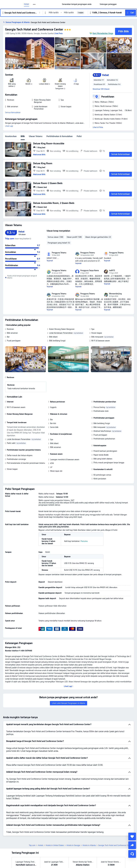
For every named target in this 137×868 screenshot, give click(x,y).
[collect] (132, 836)
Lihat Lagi (9, 126)
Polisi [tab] (79, 136)
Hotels (41, 845)
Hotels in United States (55, 845)
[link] (77, 4)
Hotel (26, 4)
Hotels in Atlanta (89, 845)
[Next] (131, 358)
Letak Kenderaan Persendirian (61, 333)
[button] (34, 4)
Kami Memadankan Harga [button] (103, 33)
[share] (132, 845)
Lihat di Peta (98, 127)
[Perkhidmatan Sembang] (132, 854)
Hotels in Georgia (73, 845)
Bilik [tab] (23, 136)
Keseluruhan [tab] (11, 136)
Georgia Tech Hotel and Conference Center (34, 29)
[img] (30, 53)
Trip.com (32, 845)
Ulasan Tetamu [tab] (36, 136)
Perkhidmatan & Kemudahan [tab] (60, 136)
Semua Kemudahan (13, 112)
